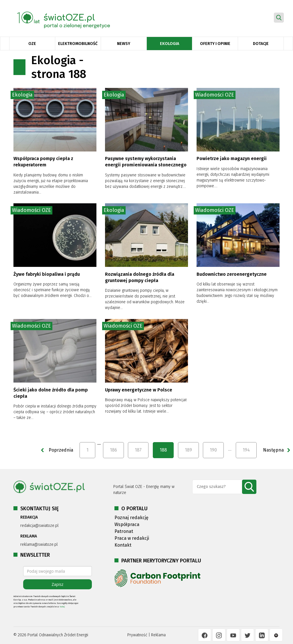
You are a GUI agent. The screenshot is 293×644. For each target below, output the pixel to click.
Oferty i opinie (215, 44)
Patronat (124, 531)
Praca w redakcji (132, 538)
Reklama (158, 635)
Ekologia (170, 44)
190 (213, 450)
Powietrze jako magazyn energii (232, 158)
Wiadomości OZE (215, 95)
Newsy (124, 44)
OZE (32, 44)
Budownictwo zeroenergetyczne (232, 274)
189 (188, 450)
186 (113, 450)
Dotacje (261, 44)
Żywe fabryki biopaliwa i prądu (47, 274)
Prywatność (137, 635)
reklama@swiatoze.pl (39, 544)
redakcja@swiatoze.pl (39, 526)
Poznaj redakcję (131, 518)
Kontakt (123, 545)
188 (163, 450)
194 (246, 450)
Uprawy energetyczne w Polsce (139, 390)
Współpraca (127, 524)
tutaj (62, 607)
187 (138, 450)
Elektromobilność (78, 44)
